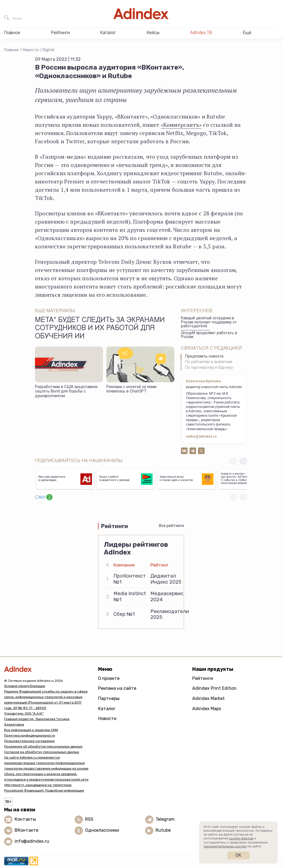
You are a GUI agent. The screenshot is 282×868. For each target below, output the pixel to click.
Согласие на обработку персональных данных (42, 752)
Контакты (25, 819)
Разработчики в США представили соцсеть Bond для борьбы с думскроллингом (66, 392)
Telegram (165, 819)
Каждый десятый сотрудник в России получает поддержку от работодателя (209, 322)
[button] (243, 461)
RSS (89, 819)
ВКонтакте (26, 830)
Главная (11, 50)
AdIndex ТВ (201, 33)
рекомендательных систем (225, 846)
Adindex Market (208, 698)
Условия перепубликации (25, 686)
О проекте (109, 678)
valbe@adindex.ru (201, 437)
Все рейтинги (171, 526)
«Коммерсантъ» (181, 125)
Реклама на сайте (117, 688)
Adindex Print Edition (214, 688)
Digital (48, 50)
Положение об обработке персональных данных (43, 746)
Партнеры (109, 698)
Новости (31, 50)
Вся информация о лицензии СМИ (31, 730)
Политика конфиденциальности (30, 735)
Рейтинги (203, 678)
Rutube (163, 830)
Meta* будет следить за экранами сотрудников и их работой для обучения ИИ (100, 329)
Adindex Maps (207, 709)
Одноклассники (102, 830)
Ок (238, 855)
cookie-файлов (241, 838)
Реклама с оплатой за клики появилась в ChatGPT (131, 390)
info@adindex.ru (32, 841)
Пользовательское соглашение (29, 741)
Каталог (107, 709)
